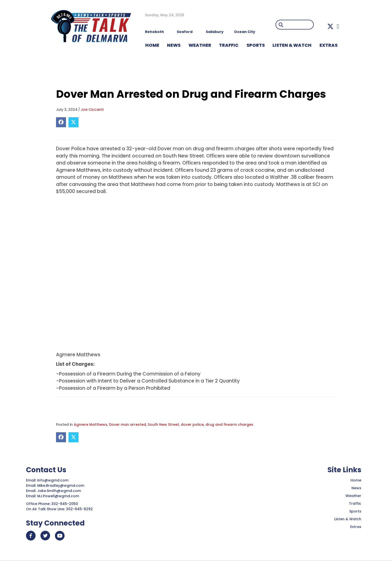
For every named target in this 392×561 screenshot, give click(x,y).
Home (356, 480)
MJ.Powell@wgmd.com (59, 496)
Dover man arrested (127, 424)
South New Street (163, 424)
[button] (330, 26)
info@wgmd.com (53, 480)
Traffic (355, 503)
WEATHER (200, 45)
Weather (353, 496)
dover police (192, 424)
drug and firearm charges (229, 424)
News (356, 488)
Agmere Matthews (90, 424)
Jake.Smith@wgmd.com (60, 491)
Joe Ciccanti (92, 109)
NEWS (174, 45)
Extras (356, 527)
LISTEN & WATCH (292, 45)
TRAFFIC (229, 45)
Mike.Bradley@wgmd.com (61, 485)
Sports (256, 45)
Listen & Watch (348, 519)
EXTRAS (328, 45)
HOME (152, 45)
